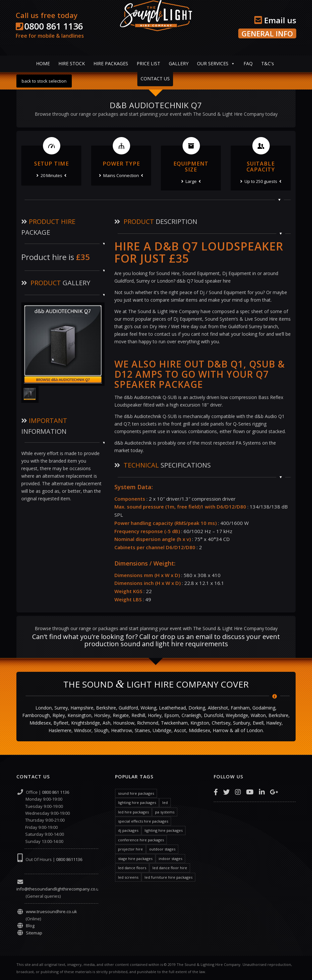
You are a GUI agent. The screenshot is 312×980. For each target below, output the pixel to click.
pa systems (165, 812)
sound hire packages (136, 793)
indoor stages (170, 859)
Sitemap (34, 933)
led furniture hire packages (168, 877)
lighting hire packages (137, 802)
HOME (43, 63)
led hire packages (133, 812)
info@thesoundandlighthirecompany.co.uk (59, 889)
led (165, 802)
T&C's (268, 63)
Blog (30, 926)
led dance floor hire (170, 868)
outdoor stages (162, 849)
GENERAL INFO (267, 33)
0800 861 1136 (54, 26)
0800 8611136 (69, 859)
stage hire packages (135, 859)
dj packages (128, 830)
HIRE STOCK (72, 63)
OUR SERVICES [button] (213, 63)
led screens (128, 877)
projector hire (130, 849)
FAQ (248, 63)
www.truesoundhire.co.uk (51, 911)
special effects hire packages (143, 821)
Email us (275, 20)
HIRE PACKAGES (111, 63)
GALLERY (179, 63)
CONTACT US (155, 79)
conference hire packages (141, 840)
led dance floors (132, 868)
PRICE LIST (148, 63)
